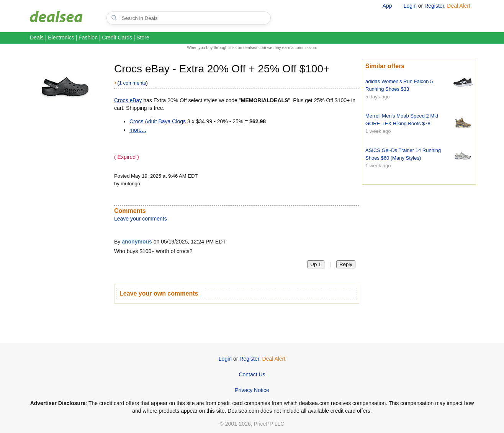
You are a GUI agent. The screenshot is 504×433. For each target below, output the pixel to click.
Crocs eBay (128, 100)
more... (138, 130)
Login (410, 6)
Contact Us (252, 374)
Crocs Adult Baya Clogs (158, 121)
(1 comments (132, 83)
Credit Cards (117, 38)
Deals (37, 38)
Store (143, 38)
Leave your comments (141, 219)
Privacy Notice (252, 390)
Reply (346, 264)
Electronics (61, 38)
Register (434, 6)
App (387, 6)
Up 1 (316, 264)
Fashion (88, 38)
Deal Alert (459, 6)
